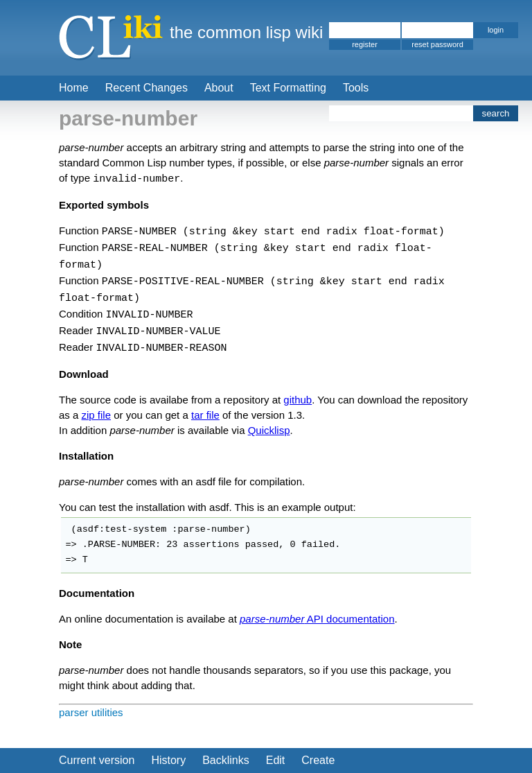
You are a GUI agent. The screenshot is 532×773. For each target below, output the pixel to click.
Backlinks (226, 760)
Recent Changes (147, 88)
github (298, 400)
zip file (97, 415)
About (219, 88)
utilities (107, 712)
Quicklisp (269, 430)
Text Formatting (288, 88)
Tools (356, 88)
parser (74, 712)
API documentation (317, 619)
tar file (205, 415)
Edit (276, 760)
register (365, 44)
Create (318, 760)
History (168, 760)
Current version (97, 760)
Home (74, 88)
